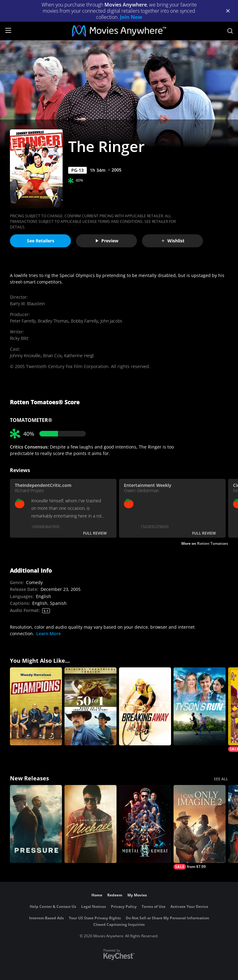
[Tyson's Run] (200, 706)
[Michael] (90, 824)
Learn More (48, 633)
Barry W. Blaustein (27, 304)
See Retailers (41, 241)
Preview (107, 241)
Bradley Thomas (53, 321)
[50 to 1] (90, 706)
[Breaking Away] (145, 706)
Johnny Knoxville (25, 356)
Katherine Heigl (79, 356)
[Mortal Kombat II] (145, 824)
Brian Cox (52, 356)
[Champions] (36, 706)
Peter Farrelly (23, 321)
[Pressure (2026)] (36, 824)
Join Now (131, 17)
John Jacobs (111, 321)
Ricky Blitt (19, 338)
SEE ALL (221, 779)
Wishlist (173, 241)
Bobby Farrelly (84, 321)
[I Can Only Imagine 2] (200, 827)
